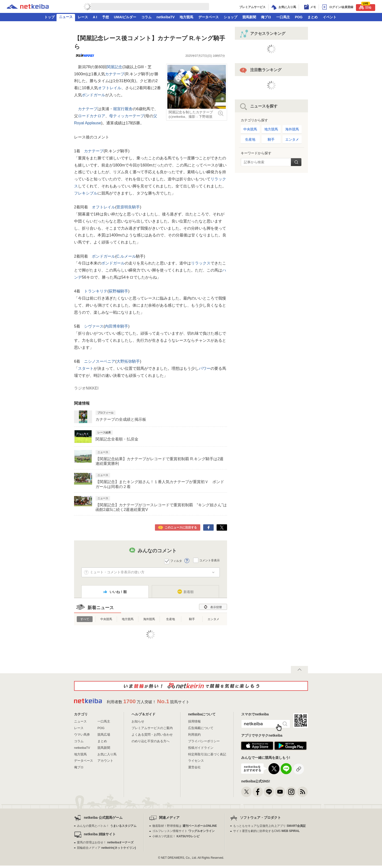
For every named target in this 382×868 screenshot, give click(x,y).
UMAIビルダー (125, 17)
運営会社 (194, 767)
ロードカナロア (92, 116)
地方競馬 (186, 17)
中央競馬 (106, 619)
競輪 (365, 7)
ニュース (66, 17)
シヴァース (94, 326)
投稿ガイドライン (201, 748)
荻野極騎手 (118, 291)
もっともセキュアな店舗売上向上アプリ (269, 826)
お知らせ (138, 721)
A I (95, 17)
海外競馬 (149, 619)
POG (299, 17)
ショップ (230, 17)
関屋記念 (115, 67)
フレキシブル (86, 193)
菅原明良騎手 (128, 207)
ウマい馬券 (82, 735)
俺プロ (266, 17)
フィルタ (176, 561)
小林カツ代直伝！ (176, 836)
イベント (330, 17)
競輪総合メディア (106, 848)
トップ (49, 17)
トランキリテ (96, 291)
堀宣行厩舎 (123, 109)
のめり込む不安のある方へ (151, 741)
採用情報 (194, 721)
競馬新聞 (249, 17)
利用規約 (194, 735)
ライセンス (196, 761)
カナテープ (115, 74)
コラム (146, 17)
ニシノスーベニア (100, 361)
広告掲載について (201, 728)
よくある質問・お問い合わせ (152, 735)
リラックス (201, 263)
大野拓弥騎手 (128, 361)
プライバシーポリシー (204, 741)
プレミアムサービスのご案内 (152, 728)
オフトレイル (110, 88)
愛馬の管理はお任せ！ (105, 842)
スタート (86, 368)
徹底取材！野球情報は (185, 826)
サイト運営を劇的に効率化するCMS (266, 831)
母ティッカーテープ (127, 116)
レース (83, 17)
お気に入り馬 (107, 754)
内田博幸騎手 (116, 326)
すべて (85, 619)
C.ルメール (126, 256)
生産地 (171, 619)
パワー (205, 368)
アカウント (105, 761)
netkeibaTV (166, 17)
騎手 (192, 619)
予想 (105, 17)
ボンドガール (94, 95)
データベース (209, 17)
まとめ (313, 17)
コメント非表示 (210, 560)
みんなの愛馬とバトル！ (107, 826)
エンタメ (213, 619)
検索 (296, 162)
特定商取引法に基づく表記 (207, 754)
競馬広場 (104, 735)
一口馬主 (283, 17)
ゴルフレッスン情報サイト (183, 831)
